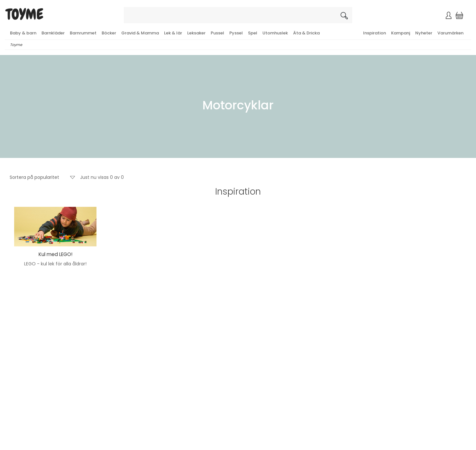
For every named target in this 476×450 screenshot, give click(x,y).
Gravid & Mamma (140, 33)
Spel (253, 33)
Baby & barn (23, 33)
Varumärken (450, 33)
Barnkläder (53, 33)
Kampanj (401, 33)
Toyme (16, 45)
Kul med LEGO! (55, 254)
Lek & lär (173, 33)
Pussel (217, 33)
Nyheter (424, 33)
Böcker (109, 33)
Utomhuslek (275, 33)
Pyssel (236, 33)
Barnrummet (83, 33)
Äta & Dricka (306, 33)
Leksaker (196, 33)
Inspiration (375, 33)
